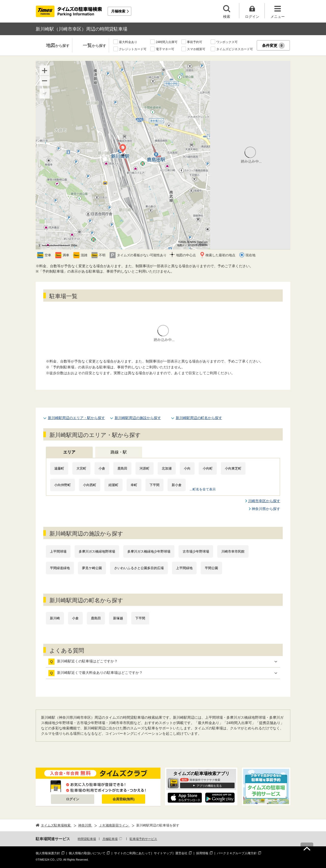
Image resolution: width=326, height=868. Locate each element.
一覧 (94, 46)
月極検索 (118, 11)
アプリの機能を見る (209, 786)
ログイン (73, 799)
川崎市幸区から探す (264, 501)
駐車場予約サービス (143, 839)
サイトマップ (163, 853)
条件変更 (273, 46)
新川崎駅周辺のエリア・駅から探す (76, 418)
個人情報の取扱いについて (87, 853)
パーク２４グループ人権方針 (237, 853)
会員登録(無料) (124, 799)
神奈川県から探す (266, 509)
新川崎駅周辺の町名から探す (199, 418)
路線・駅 (119, 452)
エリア (69, 452)
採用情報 (202, 853)
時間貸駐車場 (87, 839)
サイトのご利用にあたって (132, 853)
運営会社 (181, 853)
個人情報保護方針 (48, 853)
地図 (58, 46)
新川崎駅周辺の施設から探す (138, 418)
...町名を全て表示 (203, 489)
